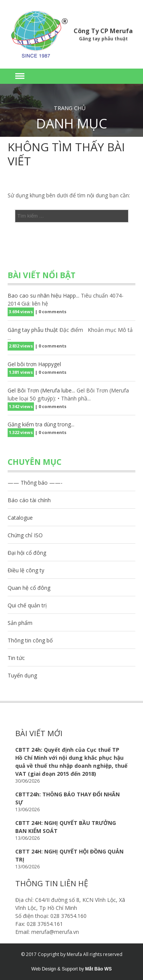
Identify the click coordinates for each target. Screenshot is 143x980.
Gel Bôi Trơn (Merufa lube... (41, 390)
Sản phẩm (20, 623)
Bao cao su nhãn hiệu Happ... (43, 295)
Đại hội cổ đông (27, 553)
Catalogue (20, 518)
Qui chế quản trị (27, 605)
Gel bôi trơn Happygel (34, 364)
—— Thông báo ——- (35, 483)
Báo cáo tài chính (29, 500)
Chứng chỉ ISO (25, 535)
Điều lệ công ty (26, 570)
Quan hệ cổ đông (29, 588)
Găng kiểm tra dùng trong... (41, 424)
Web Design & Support (55, 969)
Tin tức (16, 658)
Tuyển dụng (22, 675)
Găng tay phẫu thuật (33, 330)
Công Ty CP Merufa (103, 31)
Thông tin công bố (30, 640)
